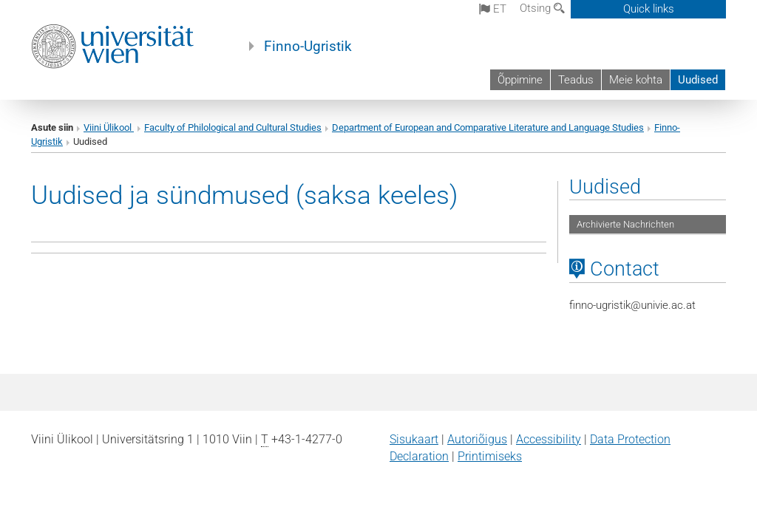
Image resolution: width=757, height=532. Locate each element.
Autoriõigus (477, 439)
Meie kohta (636, 80)
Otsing (542, 8)
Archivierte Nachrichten (625, 224)
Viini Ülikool (109, 127)
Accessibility (549, 439)
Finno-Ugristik (308, 47)
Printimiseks (490, 456)
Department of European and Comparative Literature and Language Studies (488, 127)
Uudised (698, 80)
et (493, 9)
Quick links (649, 9)
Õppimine (520, 80)
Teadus (576, 80)
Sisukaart (414, 439)
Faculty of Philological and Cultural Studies (233, 127)
